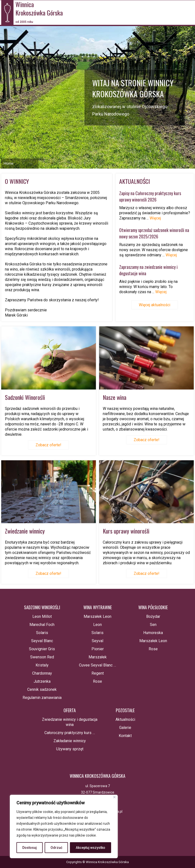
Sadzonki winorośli (42, 607)
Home (9, 163)
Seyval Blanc (42, 641)
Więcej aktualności (155, 305)
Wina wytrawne (98, 607)
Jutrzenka (42, 681)
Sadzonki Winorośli (25, 397)
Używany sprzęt (70, 749)
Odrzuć (56, 848)
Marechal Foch (42, 625)
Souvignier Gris (42, 649)
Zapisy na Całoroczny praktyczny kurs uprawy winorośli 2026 (150, 196)
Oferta (70, 710)
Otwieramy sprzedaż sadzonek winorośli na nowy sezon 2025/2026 (154, 233)
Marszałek (98, 657)
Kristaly (42, 665)
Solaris (42, 633)
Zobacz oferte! (48, 445)
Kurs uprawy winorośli (126, 531)
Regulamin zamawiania (42, 698)
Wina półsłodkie (153, 607)
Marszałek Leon (97, 616)
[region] (64, 826)
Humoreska (153, 633)
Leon (97, 625)
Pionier (98, 649)
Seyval (97, 641)
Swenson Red (42, 657)
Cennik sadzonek (42, 689)
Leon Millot (42, 616)
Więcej (155, 218)
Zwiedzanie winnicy (25, 531)
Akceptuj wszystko (91, 848)
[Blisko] (114, 797)
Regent (98, 673)
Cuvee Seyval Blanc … (97, 665)
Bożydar (153, 616)
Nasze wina (115, 397)
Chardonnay (42, 673)
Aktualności (125, 719)
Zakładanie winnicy (70, 741)
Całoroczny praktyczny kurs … (70, 733)
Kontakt (125, 736)
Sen (153, 625)
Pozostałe (125, 710)
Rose (97, 681)
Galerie (125, 728)
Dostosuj (30, 848)
